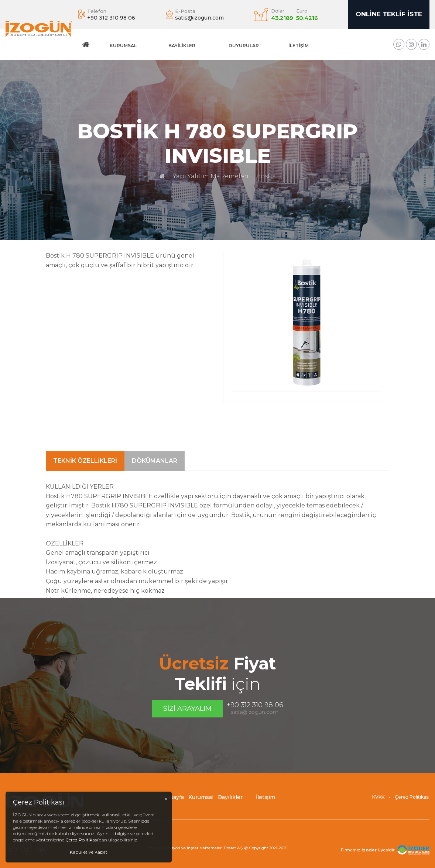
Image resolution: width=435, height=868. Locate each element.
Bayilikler (182, 46)
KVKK (378, 802)
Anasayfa (172, 802)
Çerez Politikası (412, 802)
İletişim (299, 46)
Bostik (266, 176)
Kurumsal (123, 46)
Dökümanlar (155, 532)
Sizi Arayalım (187, 709)
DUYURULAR (244, 46)
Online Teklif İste (389, 14)
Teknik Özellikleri (85, 532)
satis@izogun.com (255, 712)
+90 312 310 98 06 (255, 705)
